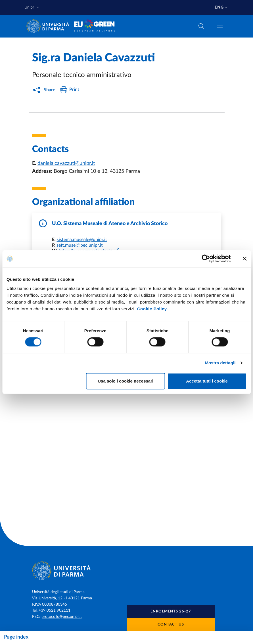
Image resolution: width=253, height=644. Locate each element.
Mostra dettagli (220, 363)
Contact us (171, 625)
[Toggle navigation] (220, 26)
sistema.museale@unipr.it (82, 240)
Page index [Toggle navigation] (16, 637)
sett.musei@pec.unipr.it (80, 245)
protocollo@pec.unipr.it (62, 617)
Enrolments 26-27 (171, 611)
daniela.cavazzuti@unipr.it (66, 163)
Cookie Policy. (152, 309)
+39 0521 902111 (55, 610)
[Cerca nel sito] (201, 26)
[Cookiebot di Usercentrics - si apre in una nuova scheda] (206, 259)
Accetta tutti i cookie (207, 381)
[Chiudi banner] (244, 259)
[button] (32, 8)
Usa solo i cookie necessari (126, 381)
